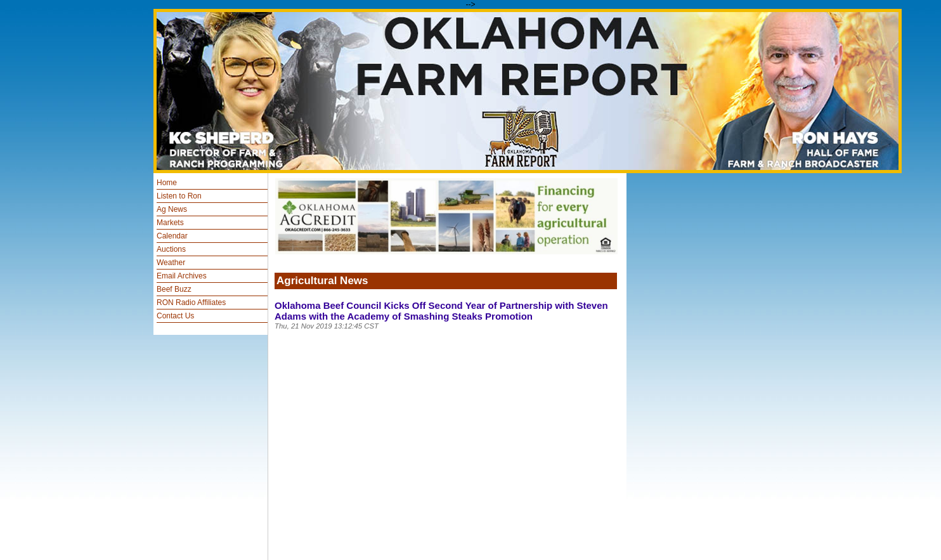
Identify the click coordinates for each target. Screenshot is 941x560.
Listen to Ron (179, 196)
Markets (170, 223)
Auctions (171, 249)
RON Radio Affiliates (191, 303)
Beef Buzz (174, 289)
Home (167, 183)
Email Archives (182, 276)
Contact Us (175, 316)
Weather (171, 263)
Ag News (172, 209)
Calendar (172, 236)
